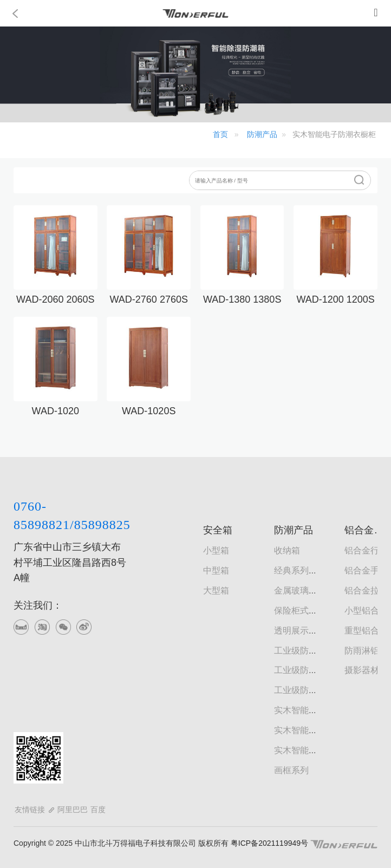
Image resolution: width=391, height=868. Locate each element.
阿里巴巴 (73, 810)
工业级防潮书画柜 (309, 670)
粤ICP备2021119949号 (268, 843)
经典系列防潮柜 (304, 570)
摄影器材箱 (366, 670)
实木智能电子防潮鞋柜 (317, 730)
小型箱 (216, 550)
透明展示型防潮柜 (309, 631)
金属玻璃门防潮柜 (309, 590)
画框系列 (291, 770)
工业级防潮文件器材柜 (317, 690)
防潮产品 (262, 134)
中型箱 (216, 570)
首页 (220, 134)
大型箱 (216, 590)
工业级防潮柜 (300, 651)
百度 (98, 810)
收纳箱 (287, 550)
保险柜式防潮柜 (304, 611)
